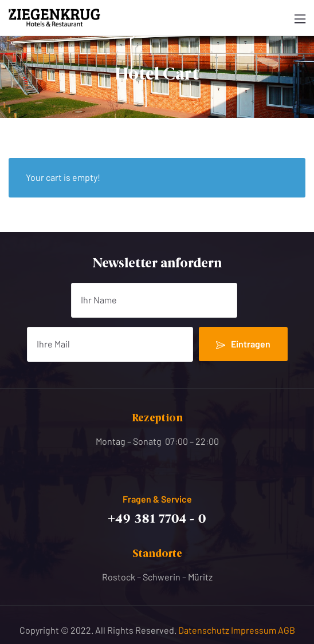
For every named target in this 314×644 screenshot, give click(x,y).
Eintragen (243, 344)
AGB (286, 630)
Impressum (254, 630)
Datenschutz (205, 630)
